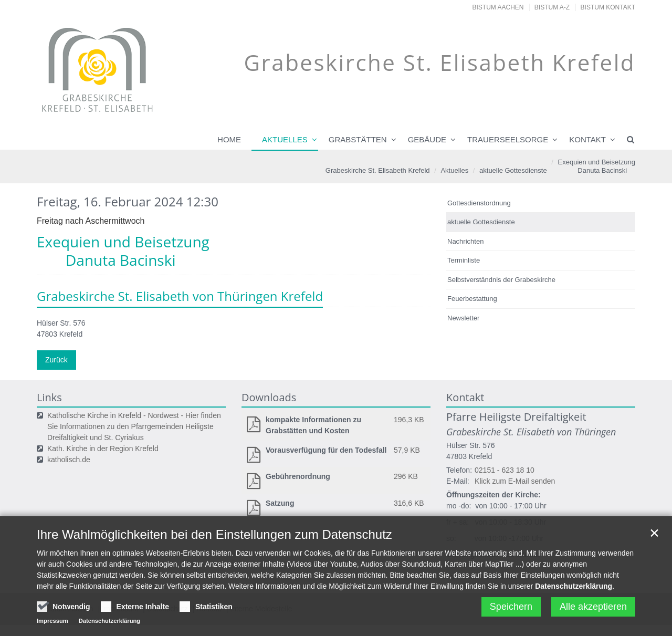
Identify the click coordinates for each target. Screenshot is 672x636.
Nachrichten (465, 241)
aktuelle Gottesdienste (513, 170)
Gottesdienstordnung (479, 203)
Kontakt (587, 139)
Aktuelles (285, 139)
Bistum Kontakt (608, 7)
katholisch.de (69, 460)
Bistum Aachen (498, 7)
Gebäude (427, 139)
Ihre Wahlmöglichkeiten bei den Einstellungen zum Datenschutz (214, 566)
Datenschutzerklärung (574, 618)
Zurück (56, 360)
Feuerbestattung (472, 299)
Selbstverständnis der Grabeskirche (501, 280)
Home (229, 139)
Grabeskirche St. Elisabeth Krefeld (378, 170)
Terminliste (464, 260)
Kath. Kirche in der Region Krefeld (103, 449)
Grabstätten (358, 139)
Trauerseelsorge (508, 139)
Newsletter (463, 318)
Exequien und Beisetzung (592, 167)
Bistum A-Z (552, 7)
